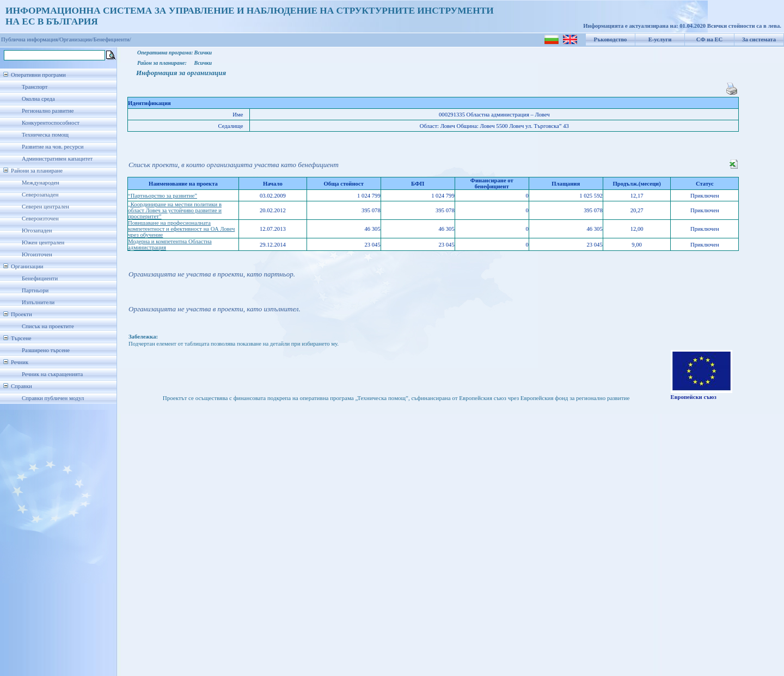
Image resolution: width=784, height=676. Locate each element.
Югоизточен (37, 254)
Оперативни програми (38, 75)
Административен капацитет (57, 159)
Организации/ (76, 39)
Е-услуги (660, 39)
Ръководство (611, 39)
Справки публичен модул (53, 398)
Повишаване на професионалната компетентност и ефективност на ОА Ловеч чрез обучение (181, 229)
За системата (759, 39)
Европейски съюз (694, 397)
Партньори (35, 290)
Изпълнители (38, 302)
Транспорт (35, 87)
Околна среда (38, 99)
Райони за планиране (37, 171)
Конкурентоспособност (51, 123)
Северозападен (40, 195)
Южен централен (43, 242)
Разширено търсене (46, 350)
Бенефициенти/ (112, 39)
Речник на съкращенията (52, 374)
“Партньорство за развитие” (163, 196)
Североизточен (40, 219)
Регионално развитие (48, 111)
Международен (41, 183)
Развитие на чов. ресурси (53, 147)
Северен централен (45, 207)
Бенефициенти (40, 278)
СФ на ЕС (709, 39)
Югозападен (37, 231)
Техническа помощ (45, 135)
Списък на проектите (48, 326)
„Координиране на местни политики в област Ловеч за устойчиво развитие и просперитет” (175, 210)
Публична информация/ (30, 39)
